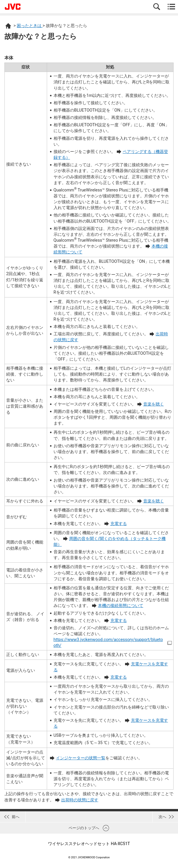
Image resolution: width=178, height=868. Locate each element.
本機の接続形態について (121, 606)
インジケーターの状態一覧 (81, 758)
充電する (119, 524)
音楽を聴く (154, 404)
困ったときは (30, 26)
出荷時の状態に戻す (80, 800)
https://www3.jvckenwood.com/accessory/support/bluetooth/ (108, 643)
